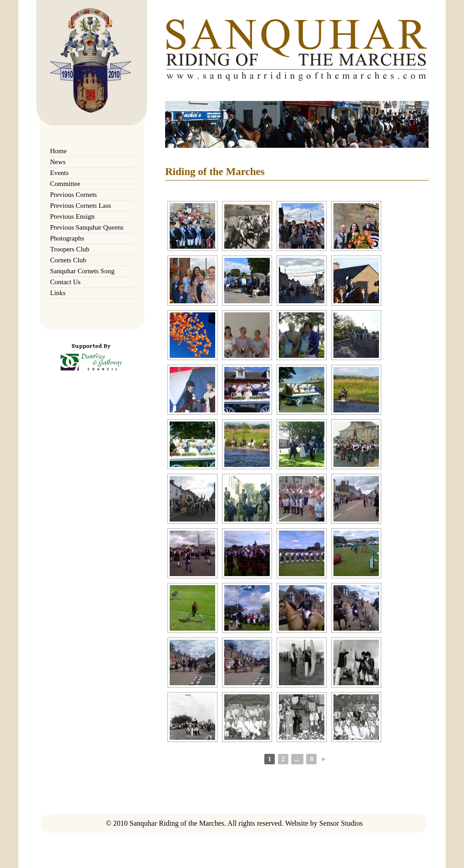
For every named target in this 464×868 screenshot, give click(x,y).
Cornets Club (68, 260)
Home (58, 151)
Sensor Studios (341, 823)
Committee (65, 184)
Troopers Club (70, 249)
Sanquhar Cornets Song (82, 271)
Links (58, 293)
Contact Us (65, 282)
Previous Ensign (72, 216)
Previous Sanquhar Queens (87, 227)
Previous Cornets (73, 195)
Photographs (67, 238)
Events (59, 173)
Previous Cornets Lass (81, 206)
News (58, 162)
